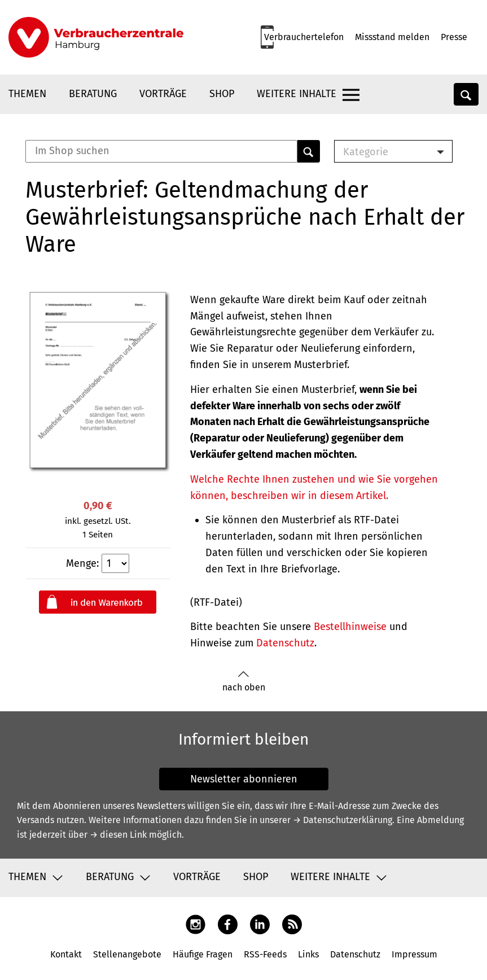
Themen (27, 94)
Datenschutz (285, 643)
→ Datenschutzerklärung (343, 820)
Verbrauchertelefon (304, 37)
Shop (222, 94)
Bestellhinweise (350, 627)
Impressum (414, 954)
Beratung (93, 94)
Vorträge (163, 94)
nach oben (244, 682)
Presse (454, 37)
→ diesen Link (118, 835)
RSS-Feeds (265, 954)
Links (308, 954)
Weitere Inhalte (297, 94)
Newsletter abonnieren (244, 779)
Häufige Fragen (203, 954)
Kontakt (66, 954)
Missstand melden (392, 37)
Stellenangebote (127, 954)
